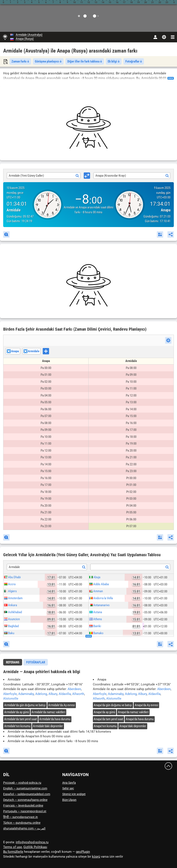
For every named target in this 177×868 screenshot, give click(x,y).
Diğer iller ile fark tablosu (85, 61)
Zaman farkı (20, 61)
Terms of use (13, 847)
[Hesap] (155, 37)
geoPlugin (83, 852)
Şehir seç (68, 788)
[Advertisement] (88, 128)
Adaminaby (26, 694)
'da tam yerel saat (21, 719)
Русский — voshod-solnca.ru (22, 783)
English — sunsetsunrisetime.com (25, 788)
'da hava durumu (55, 719)
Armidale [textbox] (14, 567)
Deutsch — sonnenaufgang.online (25, 800)
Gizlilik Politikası (35, 847)
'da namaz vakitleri (48, 712)
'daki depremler (48, 726)
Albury (53, 694)
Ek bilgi (114, 61)
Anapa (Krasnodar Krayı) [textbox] (111, 176)
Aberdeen (74, 689)
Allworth (78, 694)
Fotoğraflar (134, 61)
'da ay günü (17, 712)
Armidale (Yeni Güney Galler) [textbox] (26, 176)
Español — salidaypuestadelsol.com (27, 794)
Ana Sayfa (69, 783)
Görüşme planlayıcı (48, 61)
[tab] (13, 662)
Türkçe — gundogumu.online (22, 823)
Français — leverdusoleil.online (23, 806)
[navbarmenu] (173, 37)
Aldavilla (65, 694)
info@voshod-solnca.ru (32, 842)
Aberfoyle (10, 694)
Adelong (41, 694)
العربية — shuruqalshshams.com (24, 828)
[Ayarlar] (164, 37)
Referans (13, 662)
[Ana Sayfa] (5, 37)
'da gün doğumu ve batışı (25, 705)
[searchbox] (50, 352)
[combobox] (44, 176)
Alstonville (11, 699)
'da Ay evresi (62, 705)
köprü (96, 857)
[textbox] (130, 567)
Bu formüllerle (13, 852)
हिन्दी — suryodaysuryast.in (21, 817)
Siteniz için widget (74, 794)
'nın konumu (17, 726)
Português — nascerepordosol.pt (25, 811)
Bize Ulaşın (69, 800)
